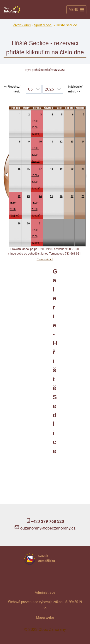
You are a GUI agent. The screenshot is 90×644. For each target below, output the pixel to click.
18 (51, 169)
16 (28, 169)
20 (72, 169)
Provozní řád (45, 259)
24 (40, 196)
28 (83, 196)
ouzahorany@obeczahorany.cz (48, 528)
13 (72, 142)
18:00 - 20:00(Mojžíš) (36, 128)
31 (40, 224)
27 (72, 196)
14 (83, 142)
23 (28, 196)
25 (51, 196)
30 (28, 224)
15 (19, 169)
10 (40, 142)
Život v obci (22, 25)
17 (40, 169)
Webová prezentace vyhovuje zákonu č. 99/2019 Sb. (45, 605)
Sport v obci (43, 25)
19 (61, 169)
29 (19, 224)
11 (51, 142)
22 (19, 196)
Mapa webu (45, 618)
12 (61, 142)
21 (83, 169)
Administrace (45, 593)
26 (61, 196)
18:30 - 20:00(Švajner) (14, 209)
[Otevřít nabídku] (76, 10)
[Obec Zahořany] (12, 10)
